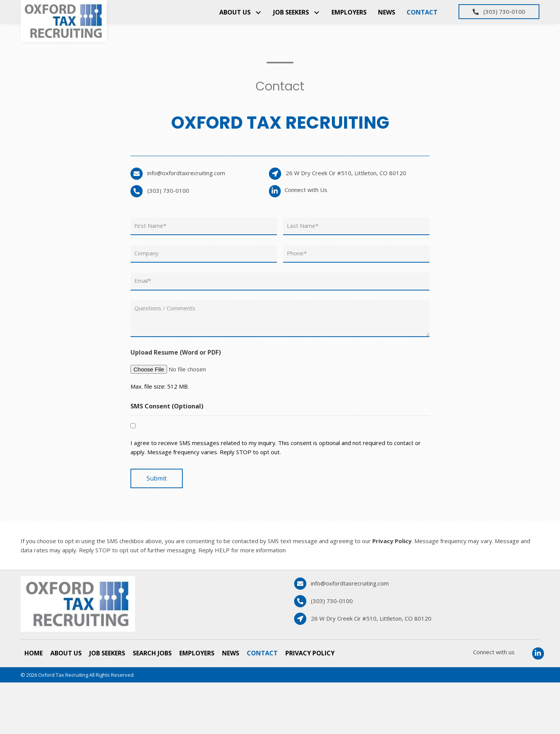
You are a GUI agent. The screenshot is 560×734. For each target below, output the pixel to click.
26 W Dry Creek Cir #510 (346, 173)
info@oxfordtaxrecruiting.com (186, 173)
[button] (258, 12)
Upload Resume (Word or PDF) (176, 347)
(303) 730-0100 (168, 190)
